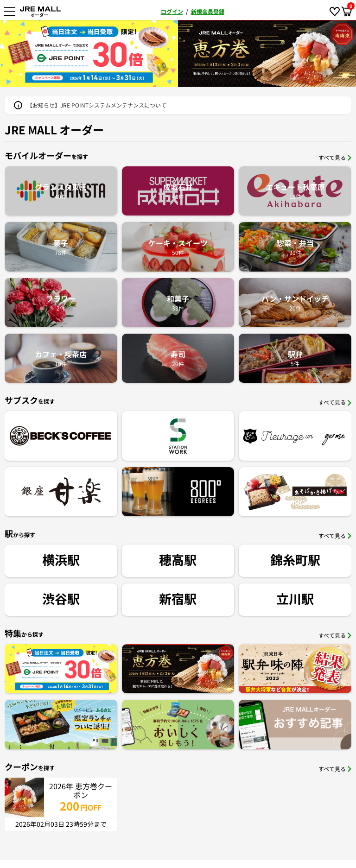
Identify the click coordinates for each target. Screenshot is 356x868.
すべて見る (335, 157)
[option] (97, 54)
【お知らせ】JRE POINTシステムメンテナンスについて (97, 105)
